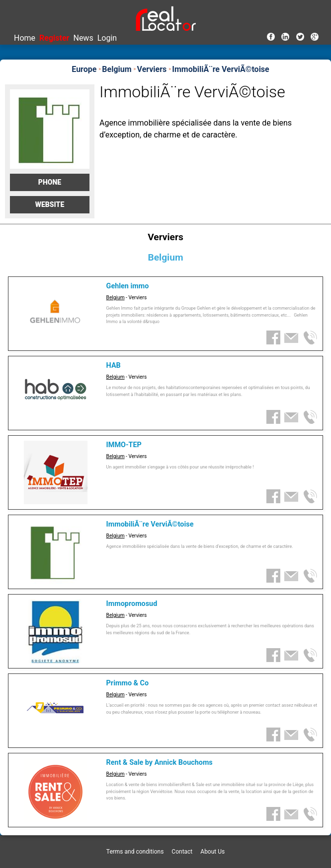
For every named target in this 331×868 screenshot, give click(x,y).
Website (50, 204)
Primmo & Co (128, 683)
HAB (114, 366)
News (83, 38)
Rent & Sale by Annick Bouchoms (160, 763)
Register (54, 38)
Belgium (116, 298)
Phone (50, 182)
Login (107, 38)
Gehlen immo (128, 286)
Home (25, 38)
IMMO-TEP (124, 445)
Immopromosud (132, 604)
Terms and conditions (135, 852)
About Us (212, 852)
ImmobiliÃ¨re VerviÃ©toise (150, 524)
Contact (182, 852)
